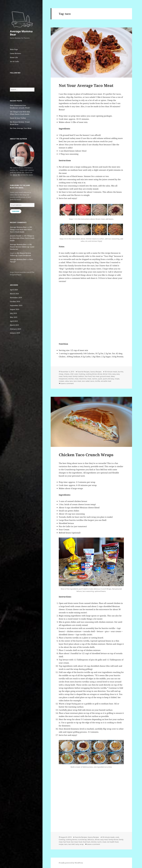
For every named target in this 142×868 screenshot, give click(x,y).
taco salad (86, 381)
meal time (83, 379)
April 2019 (14, 321)
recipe (117, 379)
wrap (82, 844)
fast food (88, 376)
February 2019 (15, 329)
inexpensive (63, 379)
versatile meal (106, 381)
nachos (95, 379)
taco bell (71, 844)
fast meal (96, 376)
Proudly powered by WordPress (71, 863)
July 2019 (13, 313)
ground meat (105, 376)
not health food (113, 842)
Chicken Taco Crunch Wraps (86, 455)
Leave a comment (67, 383)
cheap (61, 374)
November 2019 (16, 298)
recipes (61, 381)
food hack (87, 842)
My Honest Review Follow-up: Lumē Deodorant (22, 247)
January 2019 (15, 333)
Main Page (14, 49)
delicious (91, 840)
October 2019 (15, 302)
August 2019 (15, 309)
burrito (121, 372)
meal (76, 379)
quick (100, 379)
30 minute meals (111, 372)
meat (89, 379)
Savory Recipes (96, 372)
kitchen (71, 379)
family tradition (78, 376)
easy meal (104, 840)
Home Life (14, 57)
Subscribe (16, 211)
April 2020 (14, 290)
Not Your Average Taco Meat (21, 128)
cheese (67, 374)
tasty (77, 844)
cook (76, 374)
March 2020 (14, 294)
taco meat (77, 381)
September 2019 (16, 305)
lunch (99, 842)
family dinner (113, 840)
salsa (67, 381)
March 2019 (14, 325)
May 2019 (14, 317)
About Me (16, 175)
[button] (22, 18)
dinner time (107, 374)
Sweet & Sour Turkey (18, 118)
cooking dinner (91, 374)
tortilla (98, 381)
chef (72, 374)
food (80, 842)
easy (114, 374)
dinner (100, 374)
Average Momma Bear (21, 33)
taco (71, 381)
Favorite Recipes (83, 372)
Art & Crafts (14, 61)
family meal (67, 376)
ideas (113, 376)
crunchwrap (82, 840)
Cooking (82, 374)
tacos (92, 381)
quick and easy (108, 379)
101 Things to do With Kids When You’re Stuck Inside (21, 230)
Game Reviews (15, 53)
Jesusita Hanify (16, 236)
